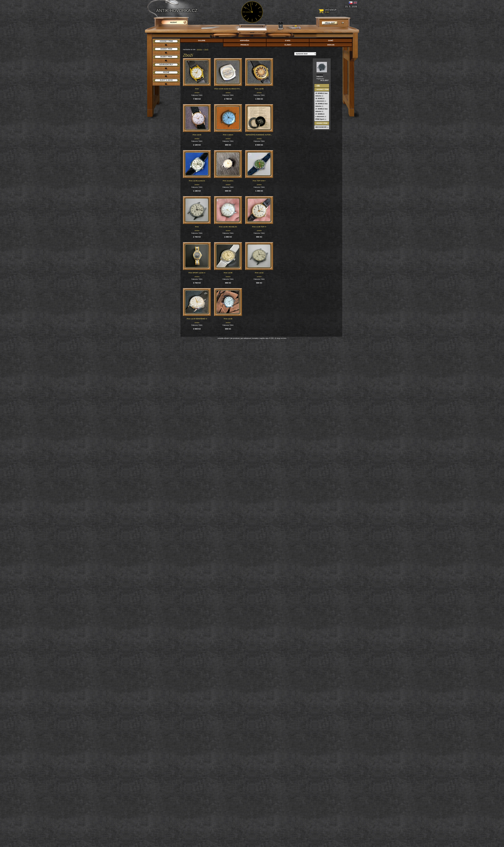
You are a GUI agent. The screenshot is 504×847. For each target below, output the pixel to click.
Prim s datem (228, 135)
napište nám (264, 338)
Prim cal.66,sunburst (197, 181)
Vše (318, 86)
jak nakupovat (246, 338)
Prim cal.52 (259, 273)
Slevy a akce (166, 80)
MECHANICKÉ (322, 127)
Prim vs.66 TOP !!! (259, 227)
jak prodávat (235, 338)
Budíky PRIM (166, 57)
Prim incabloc (228, 181)
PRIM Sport (321, 119)
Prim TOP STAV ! (259, 181)
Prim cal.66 (228, 273)
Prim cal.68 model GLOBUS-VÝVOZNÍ (228, 89)
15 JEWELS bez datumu (321, 95)
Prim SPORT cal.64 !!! (197, 273)
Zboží (206, 49)
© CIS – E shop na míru (278, 338)
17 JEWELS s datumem (321, 115)
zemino (199, 49)
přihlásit (330, 23)
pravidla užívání (223, 338)
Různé (166, 72)
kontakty (255, 338)
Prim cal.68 (259, 89)
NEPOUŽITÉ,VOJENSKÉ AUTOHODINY (259, 135)
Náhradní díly (166, 65)
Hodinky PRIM (323, 89)
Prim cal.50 (197, 135)
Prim (197, 89)
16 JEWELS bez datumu (321, 105)
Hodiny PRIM (322, 123)
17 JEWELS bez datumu (321, 110)
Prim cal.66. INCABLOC (228, 227)
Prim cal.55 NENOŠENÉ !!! (197, 319)
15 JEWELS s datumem (321, 100)
